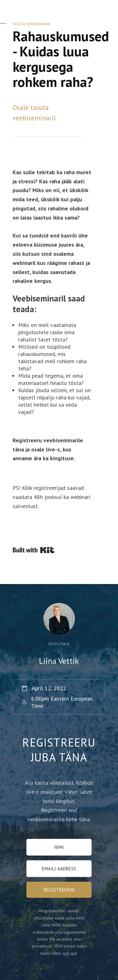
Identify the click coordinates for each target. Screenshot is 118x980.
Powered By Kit (34, 550)
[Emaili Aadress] (59, 869)
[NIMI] (59, 847)
